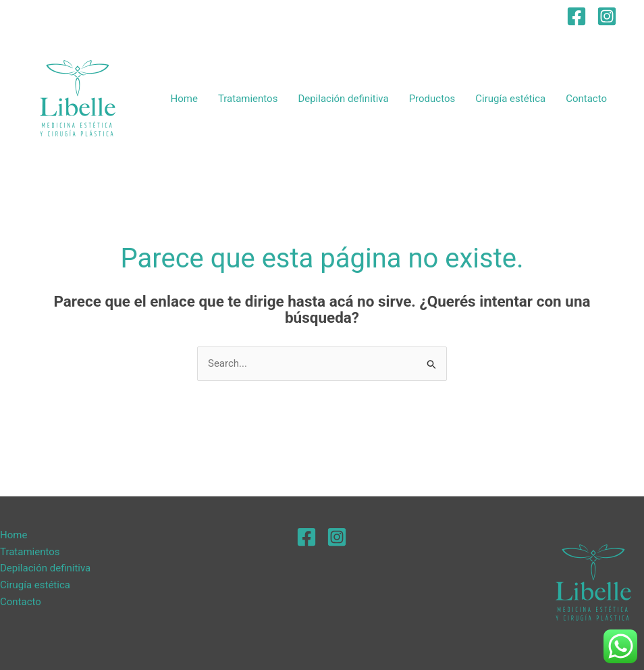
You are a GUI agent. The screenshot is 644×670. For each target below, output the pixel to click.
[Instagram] (607, 16)
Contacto (586, 99)
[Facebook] (576, 16)
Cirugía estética (510, 99)
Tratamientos (248, 99)
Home (184, 99)
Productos (432, 99)
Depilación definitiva (343, 99)
